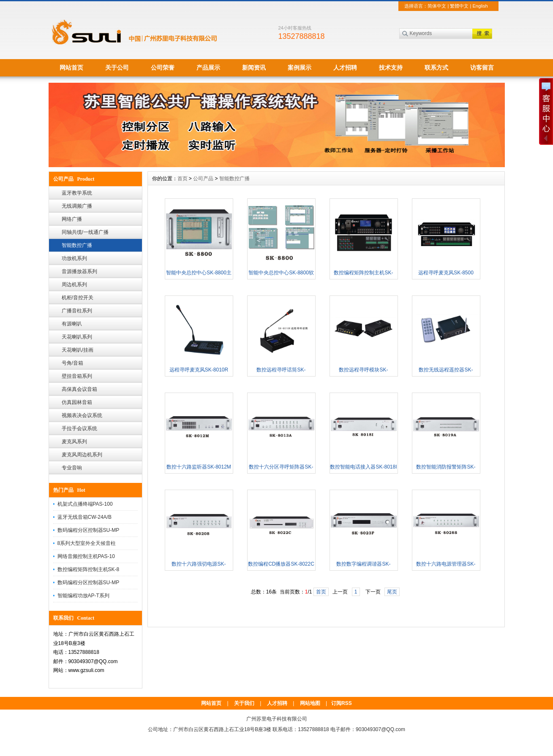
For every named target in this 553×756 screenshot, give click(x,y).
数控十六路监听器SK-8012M (199, 467)
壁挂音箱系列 (77, 376)
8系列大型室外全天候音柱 (87, 543)
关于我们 (244, 703)
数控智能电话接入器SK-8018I (363, 467)
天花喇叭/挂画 (78, 350)
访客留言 (482, 68)
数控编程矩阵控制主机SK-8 (89, 569)
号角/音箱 (72, 363)
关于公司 (117, 68)
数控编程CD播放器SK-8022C (281, 564)
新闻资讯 (254, 68)
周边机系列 (74, 285)
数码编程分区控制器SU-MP (89, 530)
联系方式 (436, 68)
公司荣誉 (163, 68)
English (480, 6)
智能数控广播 (77, 245)
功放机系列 (74, 258)
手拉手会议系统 (79, 428)
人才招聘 (345, 68)
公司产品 (203, 179)
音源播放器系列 (79, 271)
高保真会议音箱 (79, 389)
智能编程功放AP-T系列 (83, 596)
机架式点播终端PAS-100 (85, 504)
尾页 (392, 592)
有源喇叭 (72, 324)
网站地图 (310, 703)
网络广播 (72, 219)
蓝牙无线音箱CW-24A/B (84, 517)
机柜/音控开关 (78, 298)
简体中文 (437, 6)
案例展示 (300, 68)
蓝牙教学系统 (77, 193)
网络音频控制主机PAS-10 (86, 556)
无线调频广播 (77, 206)
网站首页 (71, 68)
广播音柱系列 (77, 311)
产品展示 (208, 68)
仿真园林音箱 (77, 402)
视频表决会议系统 (82, 415)
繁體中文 (459, 6)
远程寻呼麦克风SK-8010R (199, 370)
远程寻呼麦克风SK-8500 (446, 273)
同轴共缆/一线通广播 (85, 232)
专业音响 (72, 468)
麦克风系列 (74, 442)
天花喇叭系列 (77, 337)
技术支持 (391, 68)
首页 (183, 179)
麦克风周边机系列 (82, 455)
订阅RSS (342, 703)
